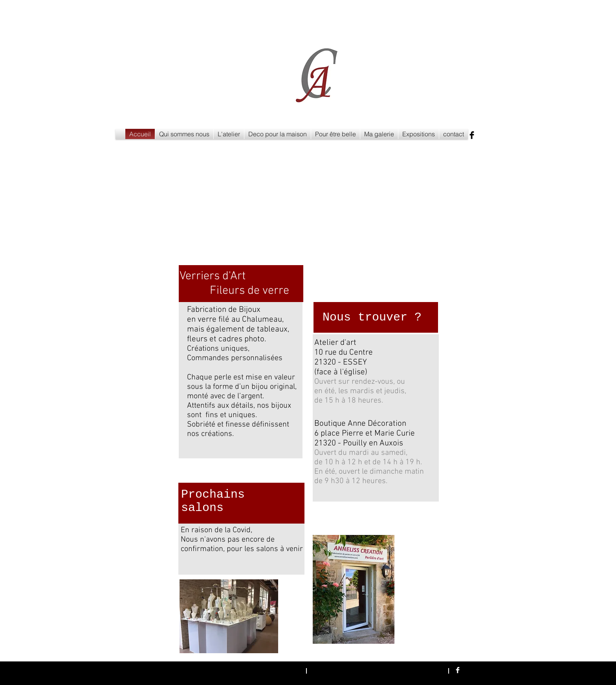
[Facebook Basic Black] (472, 135)
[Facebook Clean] (458, 670)
